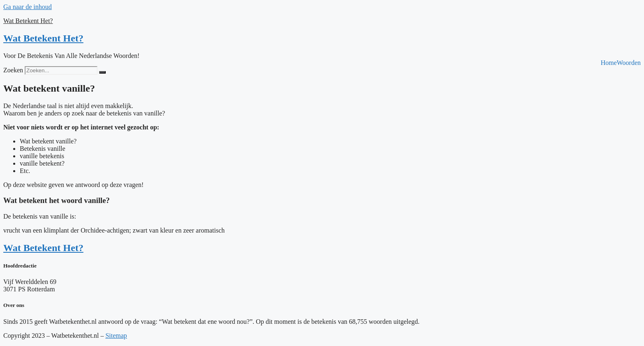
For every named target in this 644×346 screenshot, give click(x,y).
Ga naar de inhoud (28, 7)
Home (609, 63)
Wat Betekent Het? (28, 21)
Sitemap (116, 336)
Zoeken (13, 70)
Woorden (629, 63)
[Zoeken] (102, 72)
